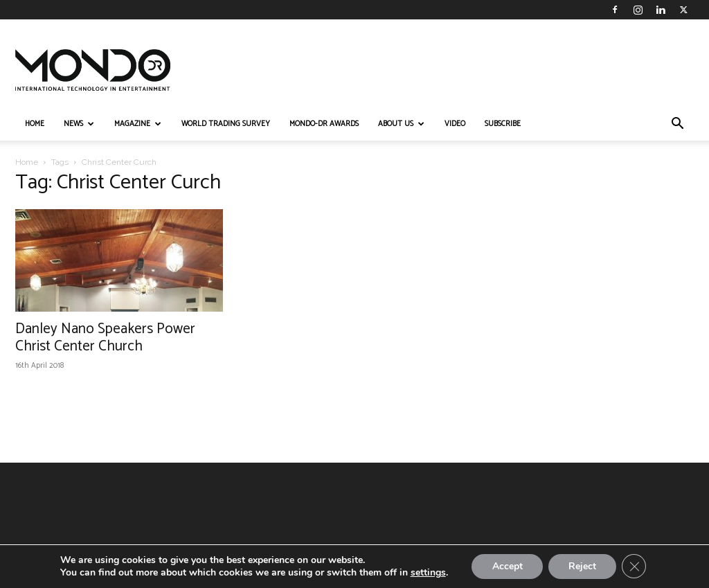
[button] (677, 125)
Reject (582, 566)
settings (427, 573)
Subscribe (503, 124)
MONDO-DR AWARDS (324, 124)
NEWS (79, 124)
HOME (35, 124)
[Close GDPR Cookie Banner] (635, 567)
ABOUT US (401, 124)
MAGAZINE (138, 124)
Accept (506, 566)
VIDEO (455, 124)
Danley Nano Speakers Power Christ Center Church (105, 338)
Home (27, 162)
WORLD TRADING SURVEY (226, 124)
